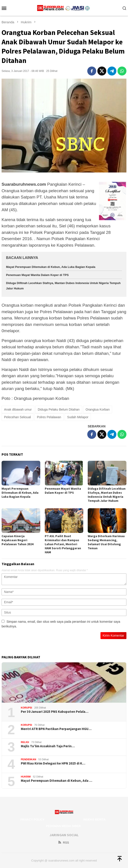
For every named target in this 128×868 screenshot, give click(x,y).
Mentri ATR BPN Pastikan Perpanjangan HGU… (56, 729)
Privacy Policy (32, 820)
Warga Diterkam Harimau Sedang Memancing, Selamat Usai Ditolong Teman (106, 542)
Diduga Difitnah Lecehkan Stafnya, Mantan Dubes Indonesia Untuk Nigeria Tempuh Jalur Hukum (107, 495)
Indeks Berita (94, 820)
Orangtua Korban (98, 409)
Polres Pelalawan (49, 417)
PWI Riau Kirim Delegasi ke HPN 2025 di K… (53, 763)
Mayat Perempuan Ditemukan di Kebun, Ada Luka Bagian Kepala (51, 267)
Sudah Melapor (78, 417)
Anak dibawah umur (18, 409)
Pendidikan (28, 759)
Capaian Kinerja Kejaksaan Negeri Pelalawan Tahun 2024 (17, 540)
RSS (63, 843)
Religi (25, 742)
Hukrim (26, 777)
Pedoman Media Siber (63, 826)
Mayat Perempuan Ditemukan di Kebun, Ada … (57, 781)
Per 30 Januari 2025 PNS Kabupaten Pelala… (55, 712)
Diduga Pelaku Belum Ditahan (59, 409)
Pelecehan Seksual (17, 417)
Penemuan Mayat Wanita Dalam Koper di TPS (37, 275)
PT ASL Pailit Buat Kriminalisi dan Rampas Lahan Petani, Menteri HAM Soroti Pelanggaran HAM (63, 544)
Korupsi (26, 708)
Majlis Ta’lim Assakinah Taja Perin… (48, 746)
